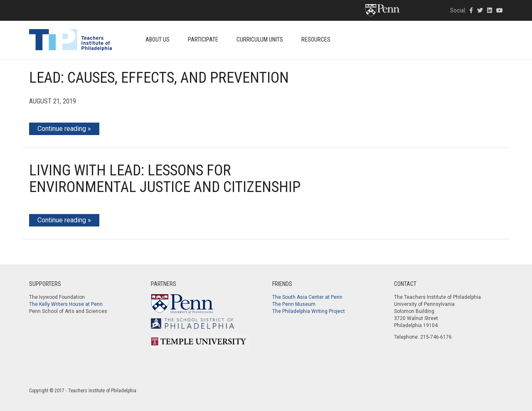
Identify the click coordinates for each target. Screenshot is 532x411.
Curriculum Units (260, 39)
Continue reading (62, 129)
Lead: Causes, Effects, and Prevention (159, 78)
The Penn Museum (294, 304)
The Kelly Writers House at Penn (66, 304)
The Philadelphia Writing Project (309, 311)
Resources (316, 39)
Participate (203, 39)
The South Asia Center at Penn (307, 297)
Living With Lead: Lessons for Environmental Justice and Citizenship (165, 179)
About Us (158, 39)
